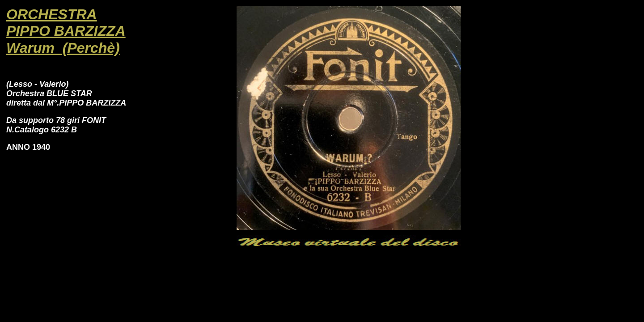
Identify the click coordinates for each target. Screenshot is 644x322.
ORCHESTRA (52, 14)
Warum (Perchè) (63, 48)
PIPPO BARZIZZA (66, 31)
